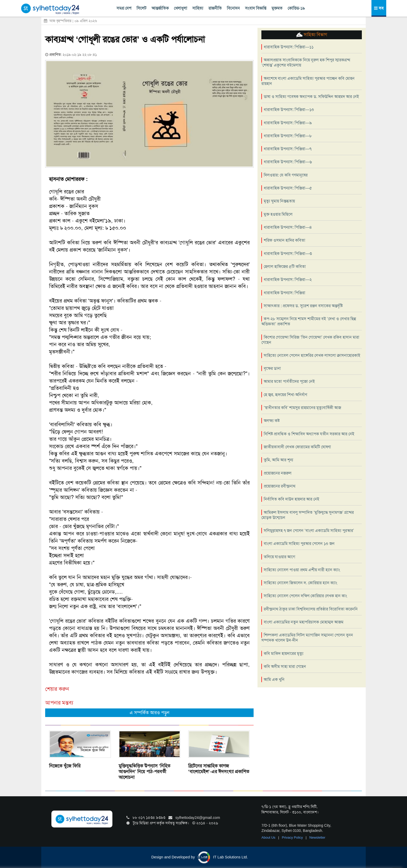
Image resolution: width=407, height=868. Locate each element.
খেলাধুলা (181, 8)
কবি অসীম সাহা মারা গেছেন (285, 666)
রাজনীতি (215, 8)
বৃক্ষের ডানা (272, 368)
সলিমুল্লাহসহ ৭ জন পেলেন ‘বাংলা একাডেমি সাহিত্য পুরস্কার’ (309, 531)
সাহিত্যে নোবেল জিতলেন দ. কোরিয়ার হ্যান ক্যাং (300, 583)
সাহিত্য (198, 8)
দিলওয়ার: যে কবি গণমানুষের (286, 175)
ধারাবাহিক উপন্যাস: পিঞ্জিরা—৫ (288, 188)
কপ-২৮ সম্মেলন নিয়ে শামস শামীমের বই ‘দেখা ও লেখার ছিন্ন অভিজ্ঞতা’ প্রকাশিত (309, 321)
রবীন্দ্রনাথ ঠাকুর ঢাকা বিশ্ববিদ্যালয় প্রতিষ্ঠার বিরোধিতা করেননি (311, 609)
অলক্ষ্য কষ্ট (272, 421)
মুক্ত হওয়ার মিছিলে (278, 214)
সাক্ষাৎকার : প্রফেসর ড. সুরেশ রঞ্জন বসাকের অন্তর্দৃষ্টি (303, 306)
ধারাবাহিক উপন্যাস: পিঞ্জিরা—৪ (288, 227)
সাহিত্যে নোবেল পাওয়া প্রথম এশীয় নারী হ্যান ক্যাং (302, 570)
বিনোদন (233, 8)
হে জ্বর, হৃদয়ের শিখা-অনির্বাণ (285, 395)
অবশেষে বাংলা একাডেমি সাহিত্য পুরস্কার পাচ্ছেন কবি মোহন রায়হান (308, 81)
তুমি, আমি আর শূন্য (278, 460)
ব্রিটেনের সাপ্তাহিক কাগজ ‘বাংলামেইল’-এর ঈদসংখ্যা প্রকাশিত (219, 769)
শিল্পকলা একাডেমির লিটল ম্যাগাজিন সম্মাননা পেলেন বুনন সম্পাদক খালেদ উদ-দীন (307, 638)
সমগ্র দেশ (124, 8)
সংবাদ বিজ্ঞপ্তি (256, 8)
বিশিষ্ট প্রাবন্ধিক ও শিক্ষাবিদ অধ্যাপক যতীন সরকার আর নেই (309, 434)
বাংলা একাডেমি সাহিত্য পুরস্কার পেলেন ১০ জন (299, 544)
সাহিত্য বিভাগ (312, 35)
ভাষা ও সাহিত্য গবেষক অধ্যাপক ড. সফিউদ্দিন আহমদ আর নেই (311, 97)
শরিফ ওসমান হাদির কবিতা (284, 240)
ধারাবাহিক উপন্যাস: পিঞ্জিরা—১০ (289, 110)
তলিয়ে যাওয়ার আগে (279, 557)
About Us (269, 837)
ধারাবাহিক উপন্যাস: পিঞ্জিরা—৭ (288, 149)
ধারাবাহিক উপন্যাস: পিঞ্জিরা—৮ (288, 136)
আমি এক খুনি (274, 679)
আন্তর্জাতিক (160, 8)
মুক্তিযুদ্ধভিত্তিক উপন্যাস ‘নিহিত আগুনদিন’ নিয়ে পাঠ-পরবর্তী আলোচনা (144, 772)
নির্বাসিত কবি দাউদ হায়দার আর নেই (291, 499)
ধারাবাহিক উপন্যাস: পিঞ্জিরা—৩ (288, 254)
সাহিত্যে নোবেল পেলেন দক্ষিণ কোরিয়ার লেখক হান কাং (305, 596)
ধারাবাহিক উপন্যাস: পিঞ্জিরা (284, 293)
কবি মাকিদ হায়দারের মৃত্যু (284, 653)
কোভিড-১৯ (296, 8)
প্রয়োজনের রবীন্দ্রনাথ (280, 486)
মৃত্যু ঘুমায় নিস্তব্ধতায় (279, 201)
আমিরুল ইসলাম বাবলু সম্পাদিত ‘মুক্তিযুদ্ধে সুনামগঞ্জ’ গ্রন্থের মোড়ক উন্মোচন (308, 515)
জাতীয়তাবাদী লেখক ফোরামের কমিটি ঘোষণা (297, 447)
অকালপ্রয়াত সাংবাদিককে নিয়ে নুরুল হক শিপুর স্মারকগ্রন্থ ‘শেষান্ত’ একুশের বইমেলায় (306, 63)
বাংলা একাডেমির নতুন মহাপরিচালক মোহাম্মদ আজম (304, 622)
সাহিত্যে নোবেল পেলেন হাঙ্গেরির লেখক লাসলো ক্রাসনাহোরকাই (312, 355)
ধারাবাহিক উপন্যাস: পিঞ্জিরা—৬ (288, 162)
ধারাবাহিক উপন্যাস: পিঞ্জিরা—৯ (288, 123)
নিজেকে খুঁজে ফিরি (65, 766)
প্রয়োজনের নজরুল (278, 473)
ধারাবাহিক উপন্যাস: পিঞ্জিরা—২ (288, 280)
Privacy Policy (293, 837)
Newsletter (317, 837)
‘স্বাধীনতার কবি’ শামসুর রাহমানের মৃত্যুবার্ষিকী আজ (302, 408)
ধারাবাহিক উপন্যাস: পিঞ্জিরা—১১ (289, 47)
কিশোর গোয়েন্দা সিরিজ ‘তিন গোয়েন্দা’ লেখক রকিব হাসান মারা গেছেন (310, 340)
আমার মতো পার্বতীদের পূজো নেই (289, 381)
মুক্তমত (277, 8)
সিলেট (141, 8)
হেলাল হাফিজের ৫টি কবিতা (285, 267)
